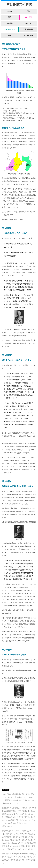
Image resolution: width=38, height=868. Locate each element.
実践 (10, 36)
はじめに (10, 11)
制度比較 (10, 23)
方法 (28, 11)
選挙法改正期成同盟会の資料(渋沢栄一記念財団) (19, 522)
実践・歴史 (28, 17)
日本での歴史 (28, 36)
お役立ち (28, 23)
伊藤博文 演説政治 (10, 508)
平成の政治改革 (28, 29)
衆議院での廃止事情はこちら (13, 219)
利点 (10, 17)
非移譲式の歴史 (10, 29)
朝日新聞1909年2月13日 (13, 750)
